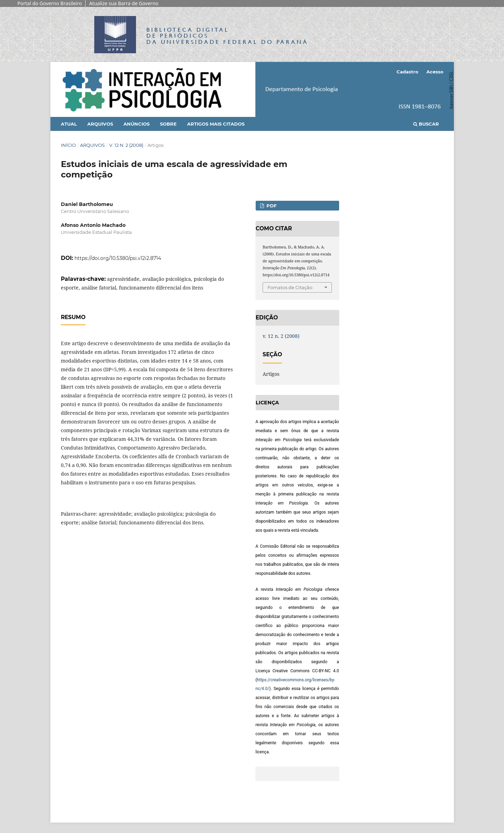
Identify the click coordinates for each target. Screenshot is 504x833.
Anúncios (137, 124)
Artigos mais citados (216, 124)
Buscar (426, 124)
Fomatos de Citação (290, 287)
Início (68, 145)
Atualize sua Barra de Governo (124, 3)
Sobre (168, 124)
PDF (271, 206)
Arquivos (100, 124)
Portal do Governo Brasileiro (50, 3)
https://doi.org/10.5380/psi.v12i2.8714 (118, 258)
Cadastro (407, 72)
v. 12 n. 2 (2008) (126, 145)
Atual (69, 124)
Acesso (435, 72)
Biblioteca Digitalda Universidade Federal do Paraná (227, 36)
